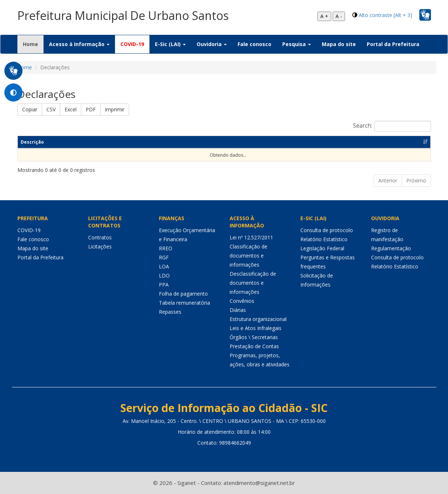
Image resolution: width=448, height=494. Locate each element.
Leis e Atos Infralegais (256, 328)
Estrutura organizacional (258, 319)
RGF (164, 257)
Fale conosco (254, 44)
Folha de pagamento (183, 294)
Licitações (100, 246)
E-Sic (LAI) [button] (170, 44)
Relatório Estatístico (324, 239)
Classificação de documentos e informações (248, 256)
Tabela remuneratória (184, 303)
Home (33, 44)
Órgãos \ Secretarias (254, 337)
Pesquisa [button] (297, 44)
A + (324, 16)
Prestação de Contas (254, 346)
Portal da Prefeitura (393, 44)
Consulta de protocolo (327, 230)
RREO (166, 248)
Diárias (238, 310)
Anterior (388, 180)
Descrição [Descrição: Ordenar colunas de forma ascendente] (32, 142)
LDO (164, 275)
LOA (164, 266)
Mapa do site (339, 44)
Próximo (416, 180)
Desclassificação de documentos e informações (253, 283)
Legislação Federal (322, 248)
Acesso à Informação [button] (79, 44)
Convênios (242, 301)
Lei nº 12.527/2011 (251, 237)
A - (339, 16)
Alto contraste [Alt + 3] (385, 15)
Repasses (170, 312)
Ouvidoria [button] (212, 44)
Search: (392, 126)
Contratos (100, 237)
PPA (164, 285)
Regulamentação (391, 248)
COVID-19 (132, 44)
